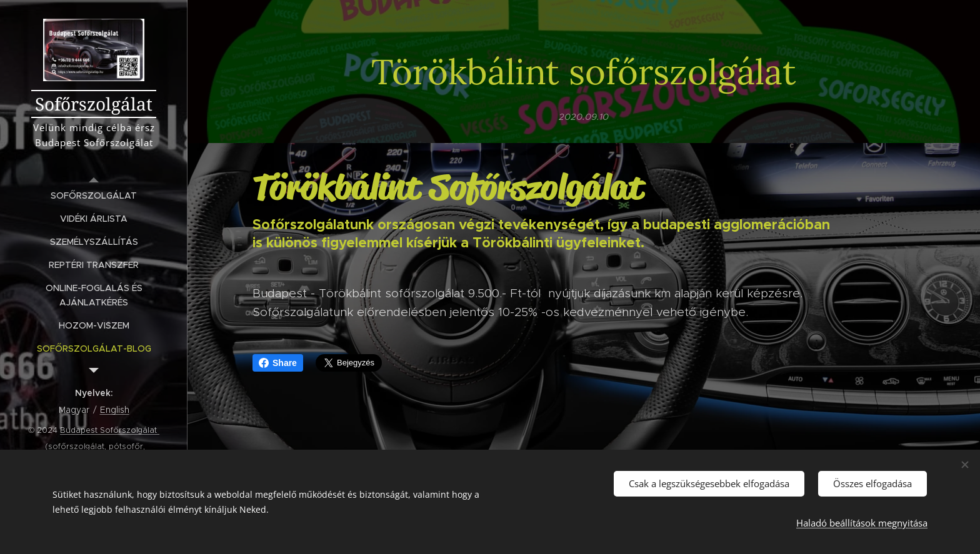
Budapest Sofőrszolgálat (110, 430)
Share (278, 363)
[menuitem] (94, 196)
